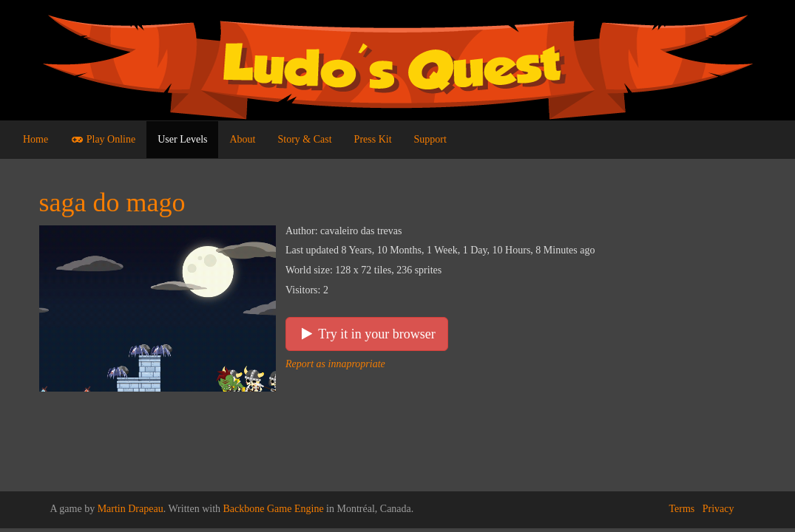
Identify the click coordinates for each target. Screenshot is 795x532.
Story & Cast (304, 139)
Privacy (718, 509)
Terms (681, 509)
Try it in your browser (367, 334)
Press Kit (373, 139)
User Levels (182, 139)
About (242, 139)
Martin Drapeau (131, 509)
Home (35, 139)
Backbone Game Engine (274, 509)
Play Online (103, 139)
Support (430, 139)
